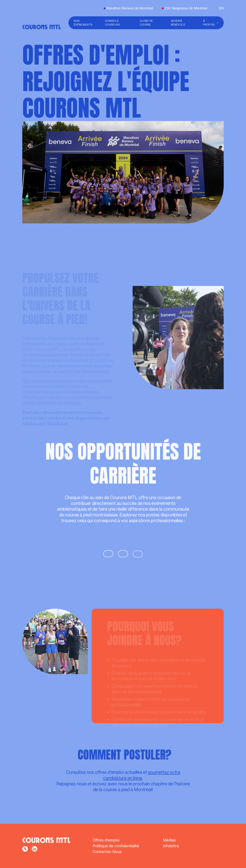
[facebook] (25, 849)
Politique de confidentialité (116, 846)
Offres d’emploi (106, 840)
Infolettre (171, 846)
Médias (169, 840)
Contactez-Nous (107, 852)
